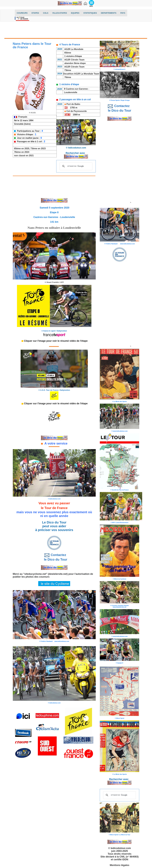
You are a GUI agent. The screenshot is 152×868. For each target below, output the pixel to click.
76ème (67, 77)
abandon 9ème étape (75, 63)
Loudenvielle (71, 92)
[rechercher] (76, 166)
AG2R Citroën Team (74, 60)
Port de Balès (73, 104)
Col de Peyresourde (77, 111)
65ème (68, 53)
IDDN (125, 859)
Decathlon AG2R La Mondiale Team (81, 74)
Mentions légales (119, 865)
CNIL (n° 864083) (129, 857)
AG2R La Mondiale (73, 49)
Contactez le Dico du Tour (54, 557)
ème (69, 70)
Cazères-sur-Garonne (77, 89)
